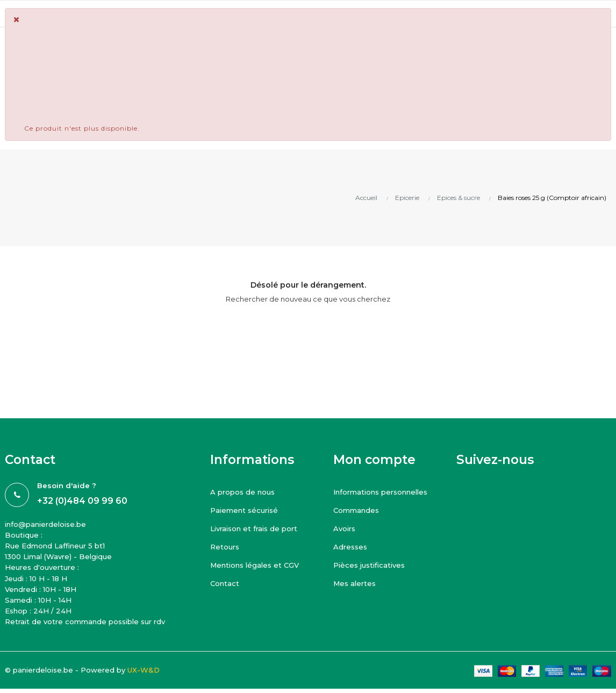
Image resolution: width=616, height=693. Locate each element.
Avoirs (344, 528)
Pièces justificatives (369, 565)
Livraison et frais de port (254, 528)
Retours (225, 547)
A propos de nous (242, 492)
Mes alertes (354, 583)
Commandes (356, 510)
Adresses (350, 547)
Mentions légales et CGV (255, 565)
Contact (225, 583)
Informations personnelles (380, 492)
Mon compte (374, 460)
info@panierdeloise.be (45, 524)
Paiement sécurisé (244, 510)
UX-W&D (144, 670)
